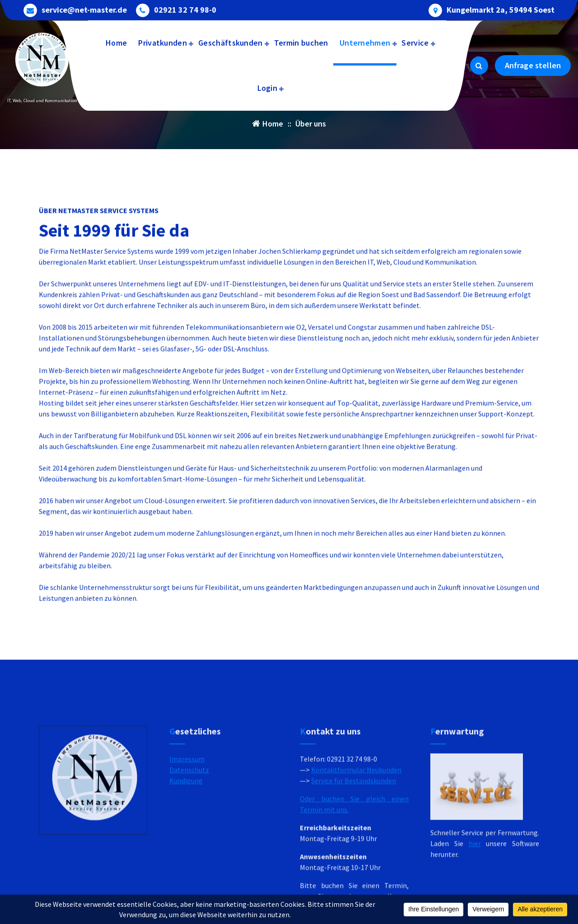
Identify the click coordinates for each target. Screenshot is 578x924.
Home (116, 43)
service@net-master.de (84, 9)
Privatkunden (163, 43)
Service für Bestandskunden (354, 861)
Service (415, 43)
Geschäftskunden (231, 43)
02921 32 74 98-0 (185, 9)
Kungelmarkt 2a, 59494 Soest (501, 9)
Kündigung (186, 861)
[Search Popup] (479, 66)
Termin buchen (301, 43)
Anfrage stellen (533, 65)
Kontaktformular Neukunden (356, 850)
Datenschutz (189, 850)
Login (268, 88)
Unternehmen (365, 43)
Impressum (187, 840)
